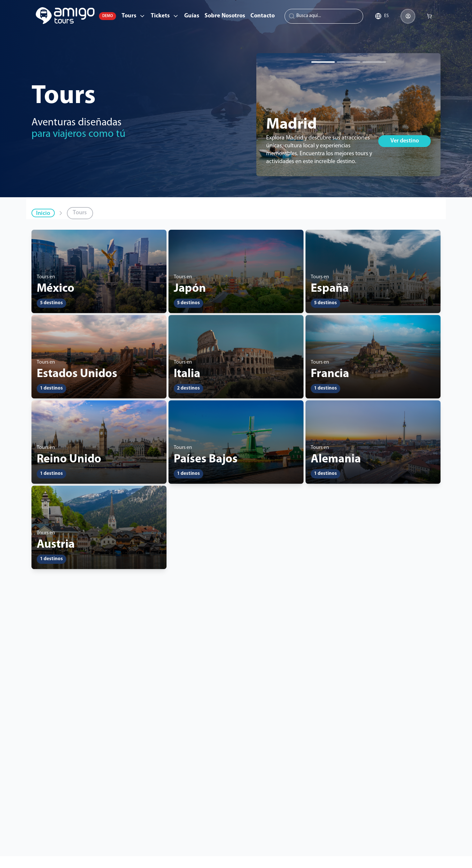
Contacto (263, 16)
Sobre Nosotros (225, 16)
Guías (192, 16)
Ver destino (405, 141)
